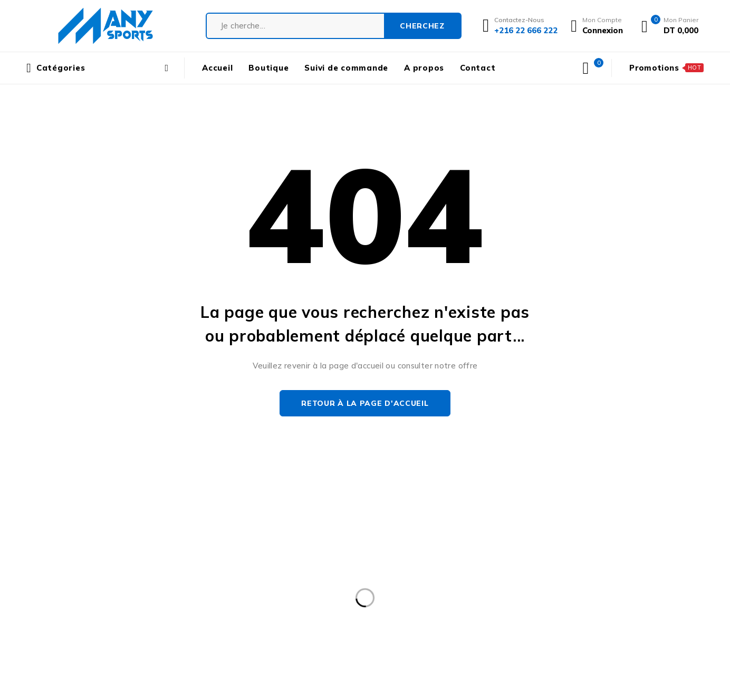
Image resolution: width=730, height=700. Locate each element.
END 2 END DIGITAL (488, 673)
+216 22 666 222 (67, 591)
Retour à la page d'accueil (365, 403)
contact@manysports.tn (73, 575)
